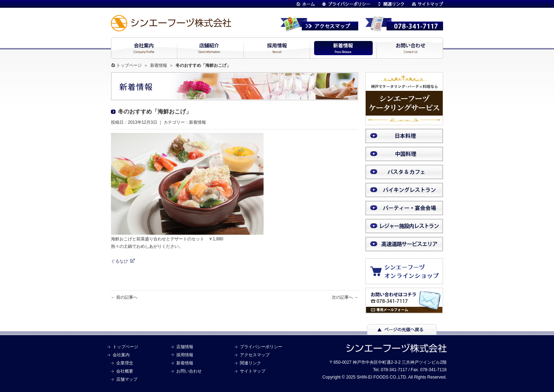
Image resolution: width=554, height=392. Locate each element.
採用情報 (185, 355)
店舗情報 (185, 347)
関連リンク (251, 363)
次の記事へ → (345, 297)
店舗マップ (127, 379)
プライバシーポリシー (261, 347)
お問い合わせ (189, 371)
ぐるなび (119, 261)
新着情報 (159, 65)
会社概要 (125, 371)
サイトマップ (253, 371)
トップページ (129, 65)
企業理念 (125, 363)
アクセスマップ (255, 355)
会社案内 (121, 355)
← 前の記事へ (124, 297)
